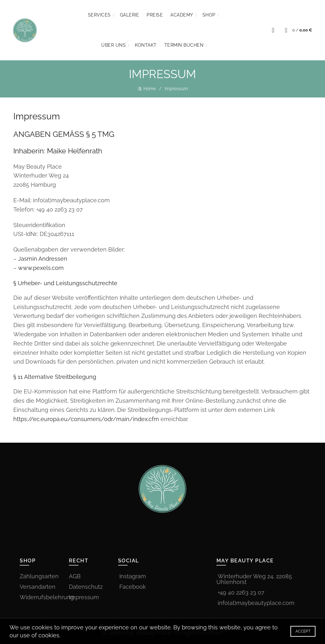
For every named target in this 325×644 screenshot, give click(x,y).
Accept (303, 631)
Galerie (130, 15)
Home (150, 89)
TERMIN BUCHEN (184, 45)
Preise (155, 15)
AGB (75, 576)
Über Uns (113, 45)
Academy (182, 15)
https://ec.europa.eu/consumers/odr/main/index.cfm (86, 419)
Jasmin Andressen (43, 259)
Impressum (84, 597)
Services (99, 15)
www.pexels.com (41, 268)
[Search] (273, 30)
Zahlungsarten (39, 576)
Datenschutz (86, 587)
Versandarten (38, 587)
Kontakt (146, 45)
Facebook (133, 587)
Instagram (133, 576)
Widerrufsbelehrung (47, 597)
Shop (209, 15)
